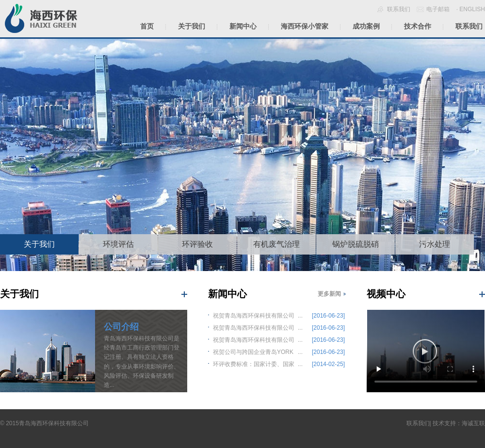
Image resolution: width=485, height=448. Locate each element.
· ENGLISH (471, 9)
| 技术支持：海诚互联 (457, 423)
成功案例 (366, 26)
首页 (147, 26)
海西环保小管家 (305, 26)
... (282, 315)
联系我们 (399, 9)
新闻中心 (243, 26)
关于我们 (192, 26)
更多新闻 (329, 294)
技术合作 (418, 26)
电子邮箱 (438, 9)
